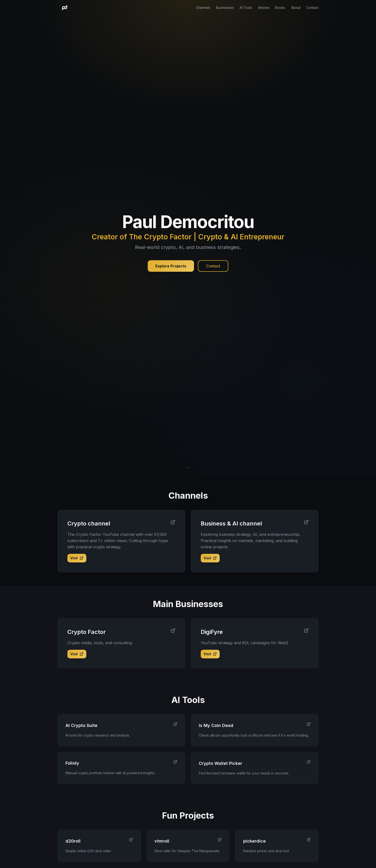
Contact (312, 8)
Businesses (225, 8)
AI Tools (246, 8)
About (296, 8)
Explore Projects (171, 266)
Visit (77, 558)
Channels (203, 8)
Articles (264, 8)
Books (280, 8)
